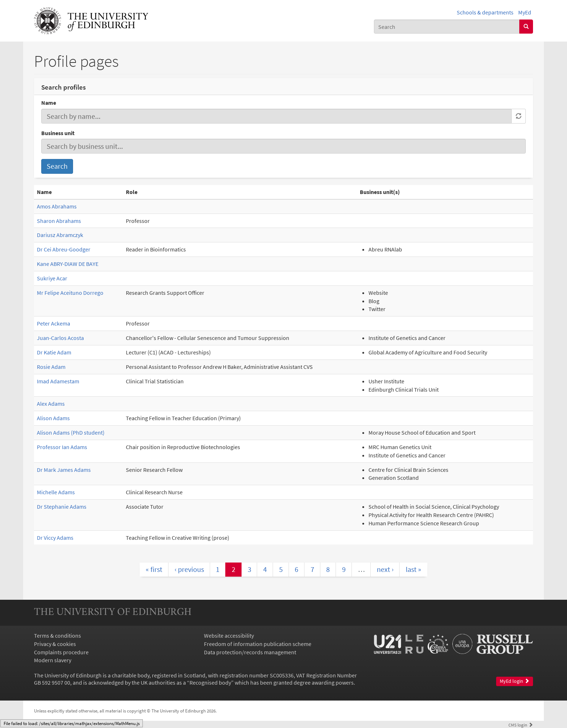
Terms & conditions (57, 636)
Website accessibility (229, 636)
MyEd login (515, 681)
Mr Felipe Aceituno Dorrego (70, 293)
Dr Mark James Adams (64, 470)
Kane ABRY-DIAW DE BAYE (68, 264)
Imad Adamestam (58, 381)
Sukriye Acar (52, 278)
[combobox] (447, 27)
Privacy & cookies (55, 644)
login (521, 725)
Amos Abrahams (57, 206)
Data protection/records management (250, 652)
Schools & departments (485, 12)
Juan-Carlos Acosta (60, 338)
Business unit (58, 133)
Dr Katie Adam (54, 352)
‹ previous (189, 569)
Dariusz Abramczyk (60, 235)
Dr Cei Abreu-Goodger (64, 249)
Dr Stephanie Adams (62, 507)
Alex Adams (51, 404)
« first (154, 569)
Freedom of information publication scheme (258, 644)
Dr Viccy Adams (55, 538)
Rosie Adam (51, 367)
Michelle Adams (56, 492)
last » (413, 569)
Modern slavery (53, 660)
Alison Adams (53, 418)
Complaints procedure (61, 652)
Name (49, 103)
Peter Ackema (54, 323)
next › (385, 569)
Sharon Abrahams (59, 221)
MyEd (525, 12)
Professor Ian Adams (62, 447)
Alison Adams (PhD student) (71, 432)
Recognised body (210, 682)
